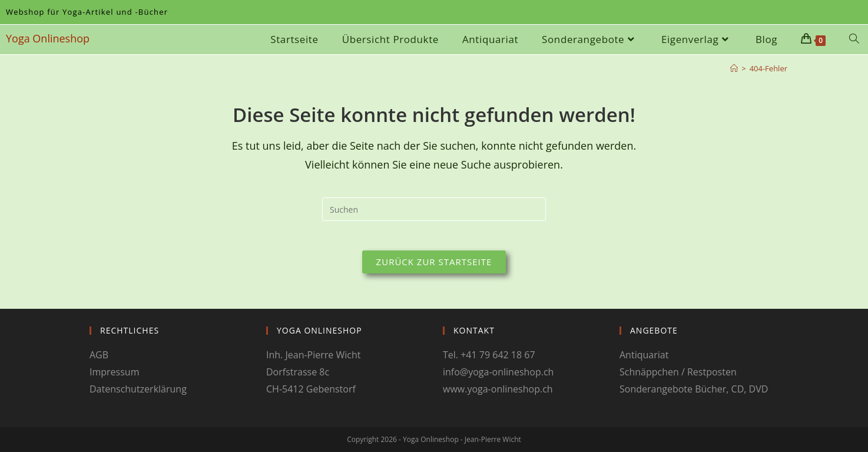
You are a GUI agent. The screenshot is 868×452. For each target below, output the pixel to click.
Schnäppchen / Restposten (678, 372)
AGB (99, 355)
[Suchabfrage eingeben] (434, 209)
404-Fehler (768, 68)
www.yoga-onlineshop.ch (498, 389)
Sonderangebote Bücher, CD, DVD (694, 389)
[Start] (734, 68)
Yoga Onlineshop (48, 38)
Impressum (114, 372)
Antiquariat (644, 355)
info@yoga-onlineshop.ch (498, 372)
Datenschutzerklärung (138, 389)
